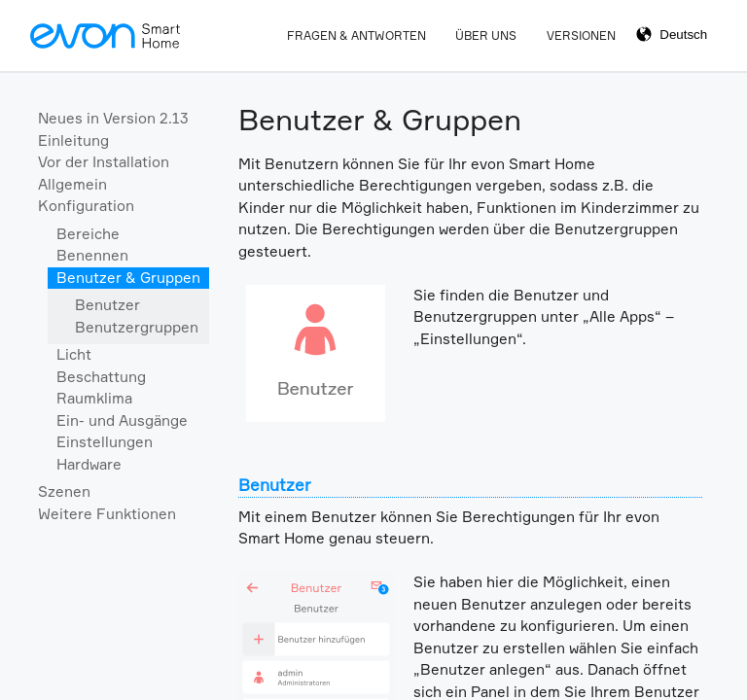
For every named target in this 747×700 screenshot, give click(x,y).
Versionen (581, 35)
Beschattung (101, 377)
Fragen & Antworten (356, 35)
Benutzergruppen (137, 327)
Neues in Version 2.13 (113, 118)
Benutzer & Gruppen (128, 278)
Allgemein (72, 184)
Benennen (92, 255)
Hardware (89, 464)
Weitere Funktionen (107, 514)
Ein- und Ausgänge (122, 420)
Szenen (64, 491)
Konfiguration (86, 206)
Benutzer (107, 305)
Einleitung (73, 140)
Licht (74, 354)
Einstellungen (105, 442)
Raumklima (94, 398)
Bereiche (88, 234)
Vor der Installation (104, 162)
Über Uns (486, 35)
